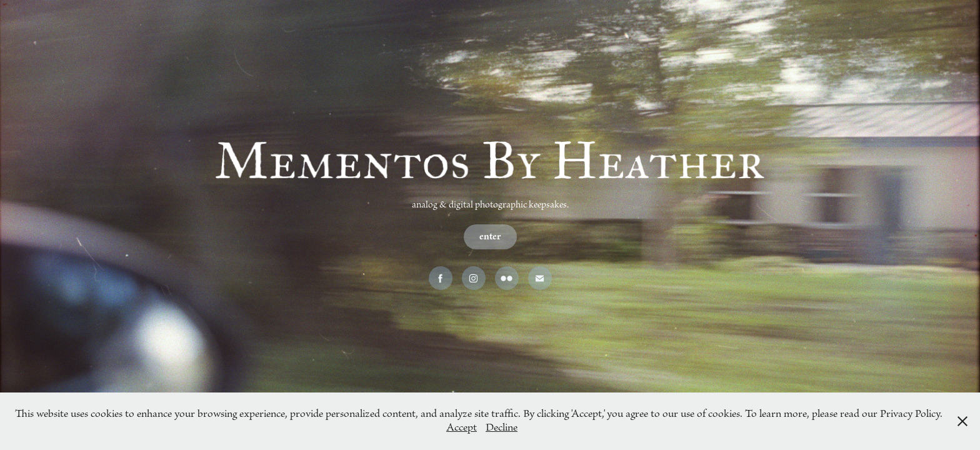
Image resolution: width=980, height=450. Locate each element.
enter (490, 237)
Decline (502, 428)
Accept (462, 428)
